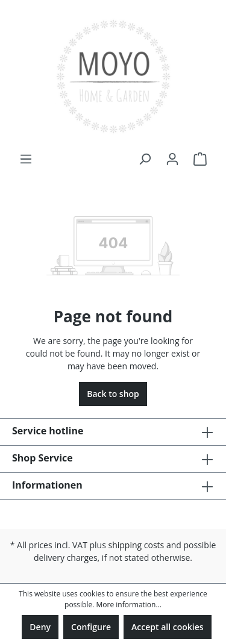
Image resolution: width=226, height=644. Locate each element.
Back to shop (113, 394)
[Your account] (172, 159)
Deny (40, 627)
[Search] (145, 159)
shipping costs (137, 545)
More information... (128, 605)
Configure (91, 627)
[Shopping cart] (200, 159)
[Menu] (26, 159)
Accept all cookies (168, 627)
